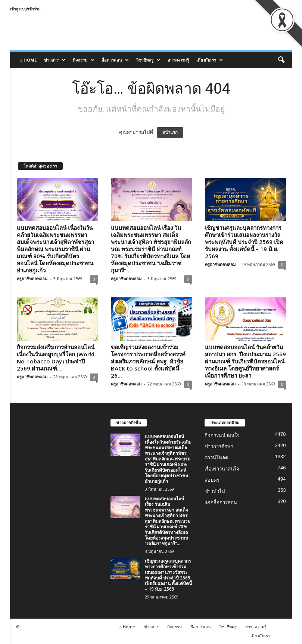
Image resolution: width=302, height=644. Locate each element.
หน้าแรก (170, 132)
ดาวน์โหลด (216, 458)
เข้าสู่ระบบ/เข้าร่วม (25, 9)
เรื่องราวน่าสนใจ (222, 469)
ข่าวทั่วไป (215, 491)
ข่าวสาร (55, 60)
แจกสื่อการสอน (221, 502)
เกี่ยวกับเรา (210, 60)
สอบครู (212, 480)
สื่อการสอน (115, 60)
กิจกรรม (83, 60)
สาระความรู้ (178, 60)
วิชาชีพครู (148, 60)
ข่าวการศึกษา (219, 446)
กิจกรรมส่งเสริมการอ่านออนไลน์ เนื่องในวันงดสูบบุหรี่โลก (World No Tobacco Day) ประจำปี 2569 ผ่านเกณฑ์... (56, 358)
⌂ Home (29, 60)
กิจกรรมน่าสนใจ (222, 435)
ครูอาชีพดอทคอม (32, 279)
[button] (281, 60)
